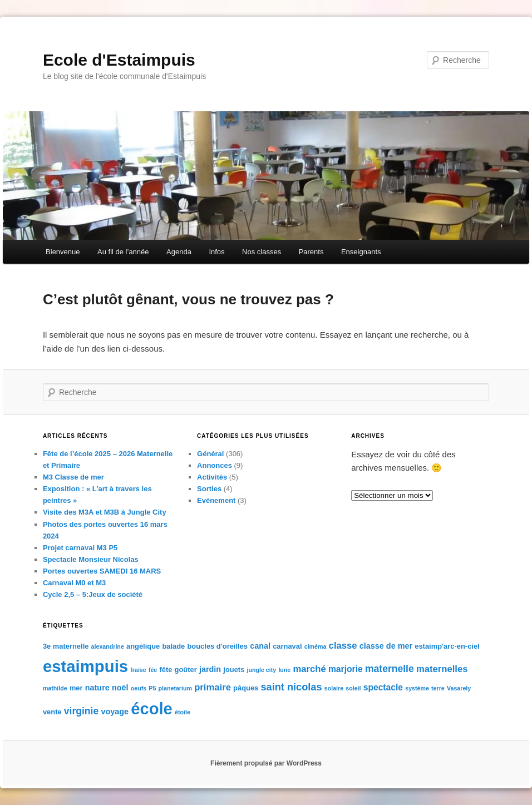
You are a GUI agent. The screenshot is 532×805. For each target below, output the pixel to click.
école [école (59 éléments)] (152, 709)
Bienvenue (63, 252)
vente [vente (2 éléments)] (52, 712)
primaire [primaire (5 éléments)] (213, 687)
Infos (216, 252)
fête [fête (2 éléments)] (166, 670)
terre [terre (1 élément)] (438, 688)
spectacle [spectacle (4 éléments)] (383, 687)
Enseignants (361, 252)
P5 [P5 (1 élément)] (152, 688)
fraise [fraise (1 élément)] (138, 670)
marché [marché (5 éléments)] (309, 669)
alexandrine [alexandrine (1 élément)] (108, 646)
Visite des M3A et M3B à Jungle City (105, 512)
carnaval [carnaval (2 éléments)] (287, 646)
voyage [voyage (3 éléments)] (115, 712)
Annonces (215, 465)
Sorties (209, 489)
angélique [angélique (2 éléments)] (143, 646)
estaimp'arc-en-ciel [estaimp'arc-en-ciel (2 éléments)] (447, 646)
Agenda (179, 252)
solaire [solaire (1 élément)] (334, 688)
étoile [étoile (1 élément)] (183, 712)
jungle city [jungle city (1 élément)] (262, 670)
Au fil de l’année (123, 252)
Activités (212, 477)
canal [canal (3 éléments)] (260, 646)
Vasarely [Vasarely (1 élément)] (459, 688)
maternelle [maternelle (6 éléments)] (390, 669)
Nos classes (262, 252)
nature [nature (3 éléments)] (97, 688)
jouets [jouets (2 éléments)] (234, 670)
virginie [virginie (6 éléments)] (81, 711)
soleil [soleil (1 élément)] (353, 688)
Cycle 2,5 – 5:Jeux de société (93, 594)
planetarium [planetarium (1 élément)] (175, 688)
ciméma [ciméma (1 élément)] (316, 646)
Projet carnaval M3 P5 (80, 548)
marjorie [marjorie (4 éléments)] (346, 669)
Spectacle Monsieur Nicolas (91, 559)
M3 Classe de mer (73, 477)
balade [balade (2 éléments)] (173, 646)
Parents (311, 252)
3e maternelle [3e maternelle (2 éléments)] (66, 646)
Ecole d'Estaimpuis (119, 60)
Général (210, 454)
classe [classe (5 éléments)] (343, 646)
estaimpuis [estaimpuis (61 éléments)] (85, 666)
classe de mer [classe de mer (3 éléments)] (386, 646)
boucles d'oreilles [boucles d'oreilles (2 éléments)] (217, 646)
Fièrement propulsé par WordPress (266, 763)
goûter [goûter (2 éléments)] (186, 670)
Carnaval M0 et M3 (74, 583)
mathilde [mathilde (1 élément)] (55, 688)
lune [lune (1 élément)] (284, 670)
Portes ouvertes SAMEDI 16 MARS (102, 571)
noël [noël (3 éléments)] (120, 688)
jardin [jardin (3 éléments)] (210, 669)
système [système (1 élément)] (417, 688)
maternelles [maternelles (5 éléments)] (442, 669)
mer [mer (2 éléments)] (76, 688)
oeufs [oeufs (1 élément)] (139, 688)
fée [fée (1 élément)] (153, 670)
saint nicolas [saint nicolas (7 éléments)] (291, 687)
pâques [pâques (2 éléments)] (246, 688)
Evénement (216, 500)
